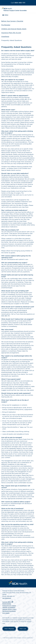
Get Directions (7, 598)
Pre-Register (6, 25)
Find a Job (23, 629)
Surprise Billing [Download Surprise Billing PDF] (8, 602)
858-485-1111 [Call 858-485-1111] (18, 3)
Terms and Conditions (9, 611)
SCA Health (6, 613)
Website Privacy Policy (9, 609)
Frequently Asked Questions (12, 40)
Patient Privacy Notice (9, 606)
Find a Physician (9, 629)
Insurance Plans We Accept (11, 33)
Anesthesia (5, 37)
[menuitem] (18, 583)
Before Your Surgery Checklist (12, 21)
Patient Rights (7, 604)
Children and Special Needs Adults (14, 29)
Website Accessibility (9, 607)
